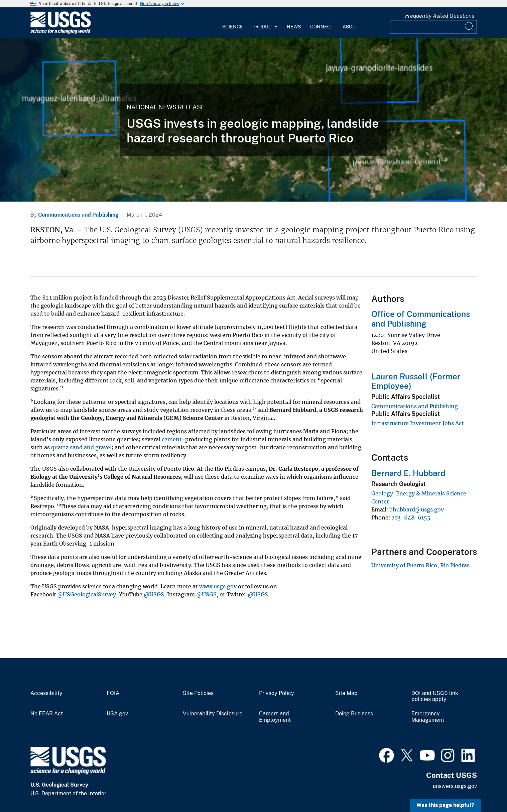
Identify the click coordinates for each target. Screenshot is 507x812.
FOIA (113, 693)
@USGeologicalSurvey (87, 594)
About (350, 27)
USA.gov (117, 714)
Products (265, 27)
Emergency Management (428, 717)
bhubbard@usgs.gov (417, 509)
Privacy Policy (277, 693)
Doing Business (354, 714)
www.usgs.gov (218, 586)
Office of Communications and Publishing (421, 319)
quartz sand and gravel (81, 447)
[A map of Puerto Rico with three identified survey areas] (253, 120)
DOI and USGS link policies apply (435, 697)
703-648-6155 (411, 517)
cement (172, 439)
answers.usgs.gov (455, 786)
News (294, 27)
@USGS (154, 594)
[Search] (470, 27)
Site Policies (198, 693)
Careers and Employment (275, 717)
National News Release (166, 107)
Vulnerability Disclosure (213, 714)
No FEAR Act (47, 714)
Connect (322, 27)
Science (233, 27)
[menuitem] (233, 23)
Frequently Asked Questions (440, 16)
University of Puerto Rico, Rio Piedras (420, 565)
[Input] (433, 27)
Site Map (346, 693)
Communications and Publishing (78, 215)
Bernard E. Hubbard (408, 473)
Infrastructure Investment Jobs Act (418, 423)
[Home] (60, 32)
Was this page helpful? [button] (445, 805)
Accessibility (46, 693)
